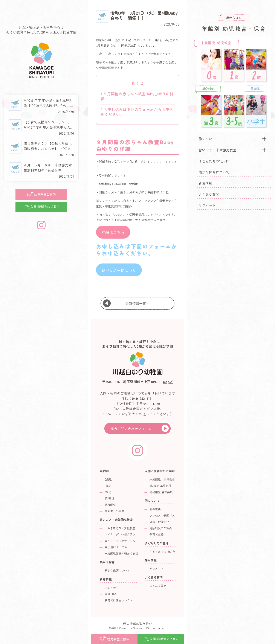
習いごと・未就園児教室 (217, 150)
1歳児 (108, 486)
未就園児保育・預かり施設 (121, 553)
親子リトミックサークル (120, 541)
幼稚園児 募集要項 (161, 492)
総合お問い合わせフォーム (131, 429)
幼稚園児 (110, 505)
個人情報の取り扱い (138, 624)
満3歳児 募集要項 (160, 486)
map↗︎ (168, 382)
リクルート (207, 205)
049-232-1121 (142, 398)
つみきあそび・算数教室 (120, 528)
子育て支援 (157, 534)
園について (207, 139)
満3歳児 (109, 498)
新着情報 (205, 183)
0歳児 (108, 479)
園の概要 (155, 509)
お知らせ (110, 588)
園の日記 (110, 594)
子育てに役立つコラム (119, 600)
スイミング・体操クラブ (120, 534)
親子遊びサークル (116, 547)
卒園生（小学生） (116, 511)
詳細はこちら (113, 232)
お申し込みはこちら (119, 270)
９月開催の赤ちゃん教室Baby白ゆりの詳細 (137, 96)
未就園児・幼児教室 (162, 479)
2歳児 (108, 492)
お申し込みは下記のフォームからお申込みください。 (137, 112)
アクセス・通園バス (162, 515)
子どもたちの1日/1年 (215, 161)
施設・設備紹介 (159, 522)
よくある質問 (209, 194)
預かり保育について (214, 172)
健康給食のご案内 (161, 528)
